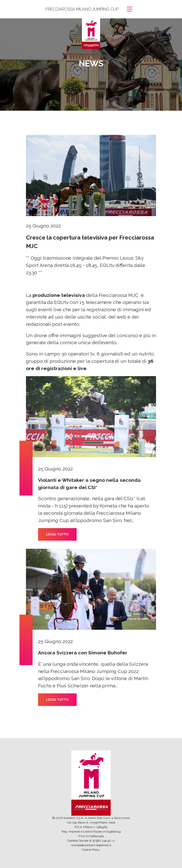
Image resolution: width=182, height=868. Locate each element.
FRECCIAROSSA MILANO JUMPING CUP (82, 9)
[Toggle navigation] (130, 9)
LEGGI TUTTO (57, 534)
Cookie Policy (91, 850)
